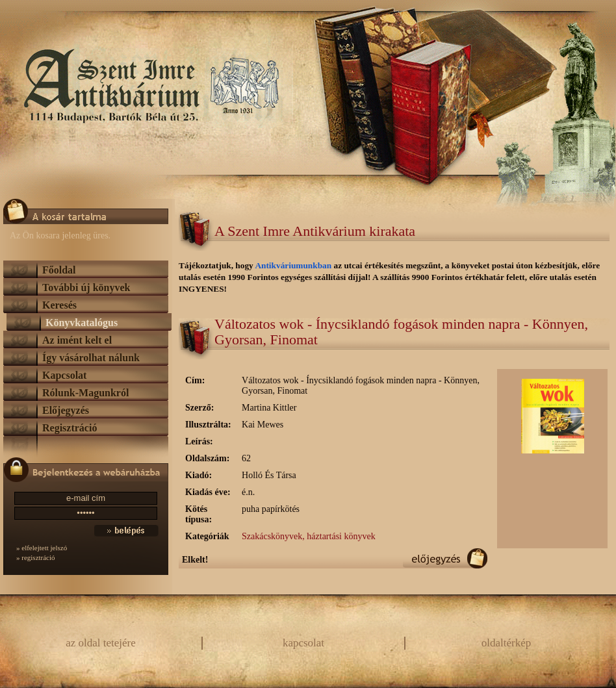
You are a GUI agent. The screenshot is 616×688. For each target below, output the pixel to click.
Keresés (59, 305)
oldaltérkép (506, 643)
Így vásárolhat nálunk (91, 358)
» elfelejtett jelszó (42, 548)
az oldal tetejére (101, 643)
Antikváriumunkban (294, 265)
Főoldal (59, 270)
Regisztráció (70, 428)
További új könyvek (86, 287)
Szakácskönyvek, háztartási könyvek (309, 536)
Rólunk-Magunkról (85, 393)
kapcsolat (303, 643)
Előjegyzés (66, 410)
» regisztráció (36, 557)
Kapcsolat (64, 375)
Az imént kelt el (77, 340)
